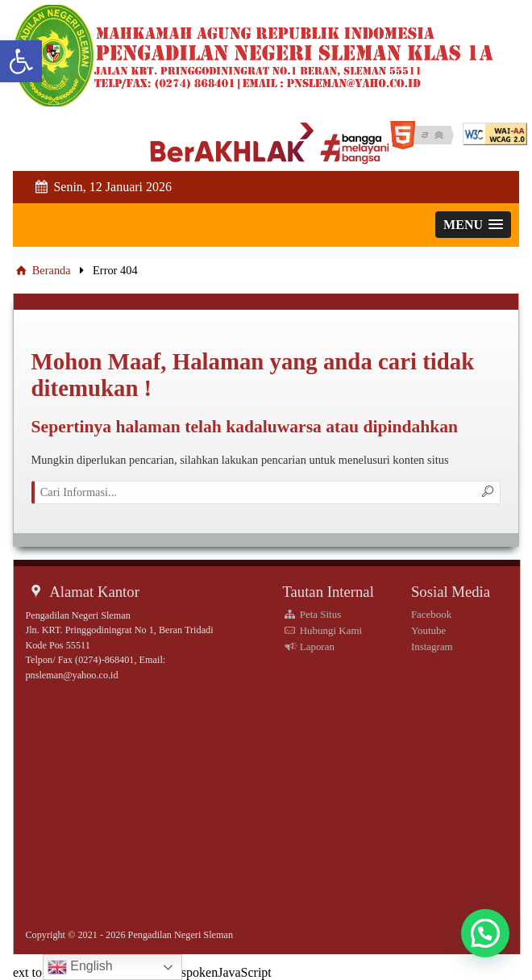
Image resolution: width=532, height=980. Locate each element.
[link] (21, 61)
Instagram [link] (432, 646)
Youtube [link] (428, 630)
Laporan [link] (308, 646)
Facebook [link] (431, 614)
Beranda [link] (42, 270)
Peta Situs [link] (312, 614)
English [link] (80, 967)
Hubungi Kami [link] (322, 630)
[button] (485, 933)
